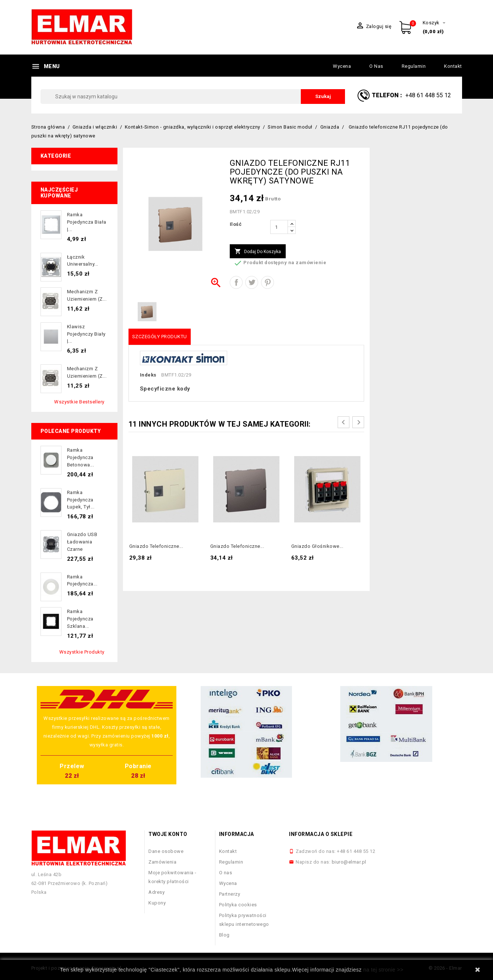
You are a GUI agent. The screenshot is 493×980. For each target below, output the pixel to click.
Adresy (156, 892)
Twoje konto (168, 834)
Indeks (148, 375)
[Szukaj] (193, 97)
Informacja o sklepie (321, 834)
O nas (376, 66)
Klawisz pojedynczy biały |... (86, 334)
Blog (224, 935)
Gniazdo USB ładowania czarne (82, 542)
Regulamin (414, 66)
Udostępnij (236, 282)
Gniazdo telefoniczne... (156, 546)
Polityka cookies (238, 905)
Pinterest (267, 282)
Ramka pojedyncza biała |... (87, 222)
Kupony (157, 903)
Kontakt (453, 66)
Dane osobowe (166, 851)
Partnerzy (230, 894)
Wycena (342, 66)
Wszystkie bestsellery (79, 402)
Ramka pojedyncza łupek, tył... (81, 500)
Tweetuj (252, 282)
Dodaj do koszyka (258, 252)
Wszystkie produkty (82, 652)
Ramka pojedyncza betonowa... (81, 457)
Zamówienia (162, 862)
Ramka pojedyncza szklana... (80, 619)
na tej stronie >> (383, 970)
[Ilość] (279, 227)
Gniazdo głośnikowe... (317, 546)
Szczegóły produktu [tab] (160, 337)
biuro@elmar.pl (349, 862)
